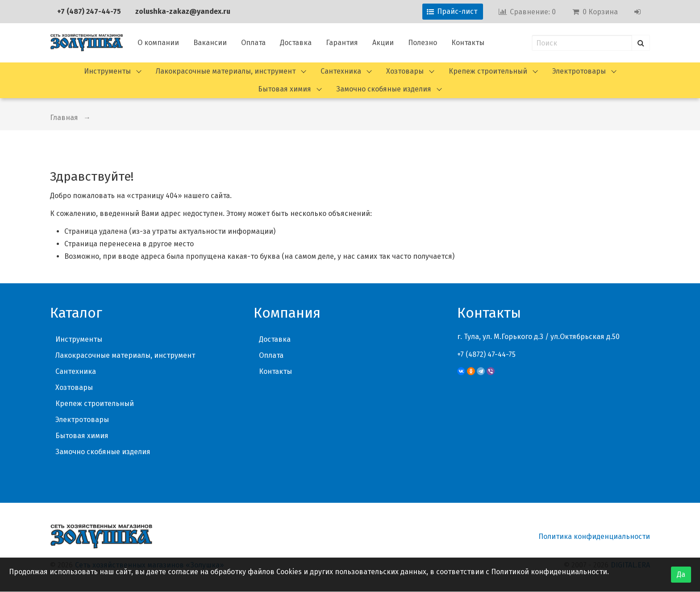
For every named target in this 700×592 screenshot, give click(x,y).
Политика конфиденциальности (594, 536)
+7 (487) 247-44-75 (89, 11)
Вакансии (210, 43)
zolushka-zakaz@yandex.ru (183, 11)
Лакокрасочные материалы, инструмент (226, 71)
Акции (383, 43)
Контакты (468, 43)
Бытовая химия (285, 89)
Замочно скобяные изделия (384, 89)
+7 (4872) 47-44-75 (486, 354)
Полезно (423, 43)
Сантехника (341, 71)
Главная (64, 118)
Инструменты (107, 71)
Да (681, 574)
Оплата (253, 43)
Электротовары (579, 71)
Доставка (296, 43)
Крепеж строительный (488, 71)
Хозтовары (405, 71)
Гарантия (342, 43)
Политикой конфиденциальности (549, 572)
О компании (158, 43)
